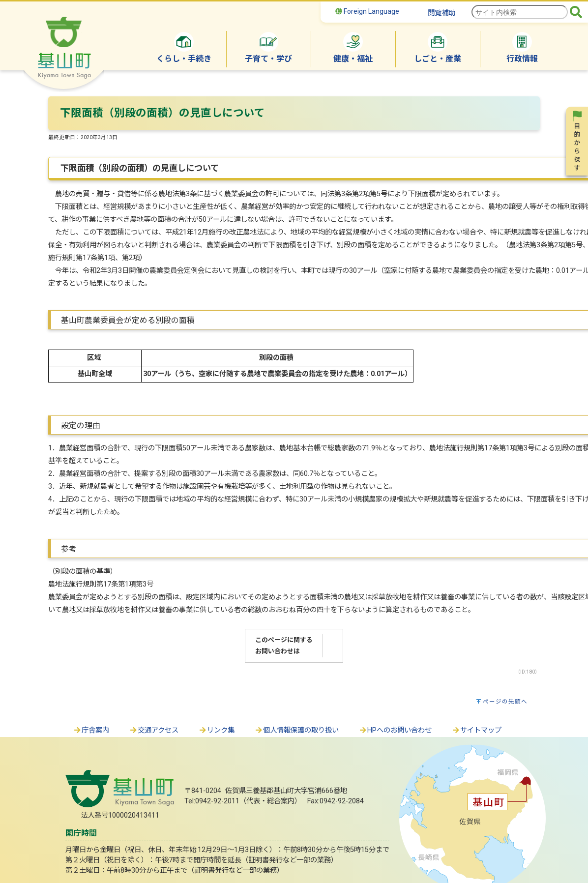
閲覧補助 (441, 13)
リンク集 (216, 730)
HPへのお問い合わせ (395, 730)
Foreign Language (367, 11)
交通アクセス (154, 730)
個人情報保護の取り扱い (296, 730)
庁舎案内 (91, 730)
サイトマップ (476, 730)
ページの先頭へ (505, 702)
